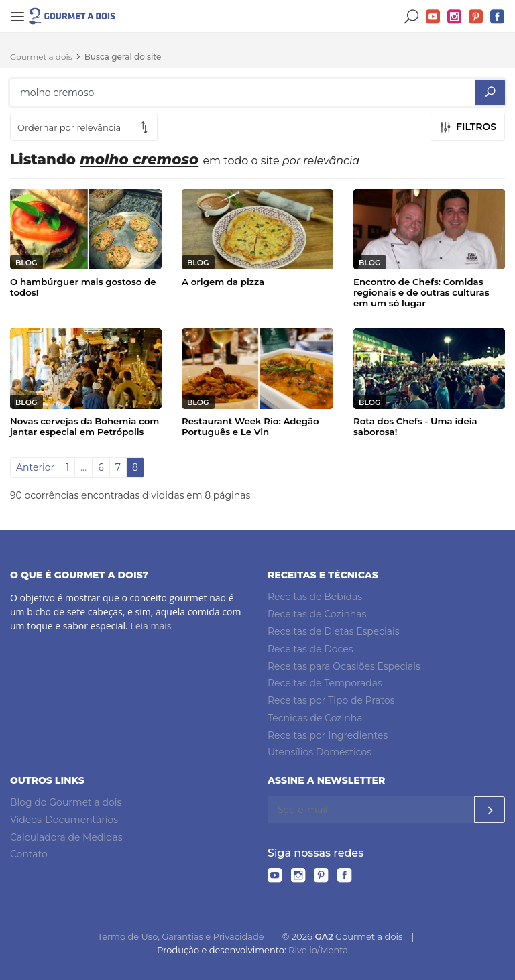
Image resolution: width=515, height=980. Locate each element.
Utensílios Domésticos (320, 752)
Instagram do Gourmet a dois (455, 17)
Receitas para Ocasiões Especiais (344, 666)
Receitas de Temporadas (325, 683)
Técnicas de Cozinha (315, 718)
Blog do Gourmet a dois (66, 802)
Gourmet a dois (41, 57)
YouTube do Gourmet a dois (433, 17)
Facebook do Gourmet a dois (498, 17)
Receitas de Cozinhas (317, 614)
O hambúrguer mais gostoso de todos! (83, 287)
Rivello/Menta (318, 950)
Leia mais (151, 626)
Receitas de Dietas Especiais (334, 631)
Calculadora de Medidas (66, 837)
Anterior (35, 467)
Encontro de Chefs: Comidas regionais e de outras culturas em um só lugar (421, 292)
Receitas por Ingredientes (328, 735)
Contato (29, 854)
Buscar (412, 17)
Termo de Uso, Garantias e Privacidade (180, 936)
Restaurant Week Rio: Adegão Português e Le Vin (250, 426)
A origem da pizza (223, 282)
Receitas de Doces (310, 649)
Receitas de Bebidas (315, 597)
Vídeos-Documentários (64, 820)
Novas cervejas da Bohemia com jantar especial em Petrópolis (84, 426)
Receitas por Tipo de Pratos (331, 700)
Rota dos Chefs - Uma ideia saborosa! (415, 426)
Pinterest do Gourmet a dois (476, 17)
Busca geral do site (123, 57)
